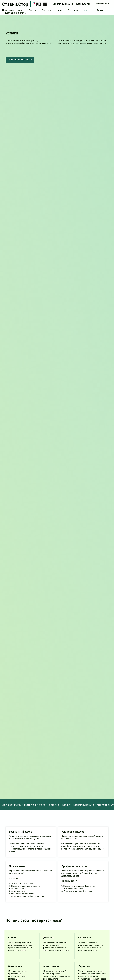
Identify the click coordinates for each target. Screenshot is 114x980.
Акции (100, 10)
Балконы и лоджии (52, 10)
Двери (32, 10)
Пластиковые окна (12, 10)
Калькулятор (83, 4)
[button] (20, 60)
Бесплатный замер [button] (63, 4)
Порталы (73, 10)
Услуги (87, 10)
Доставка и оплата (15, 13)
